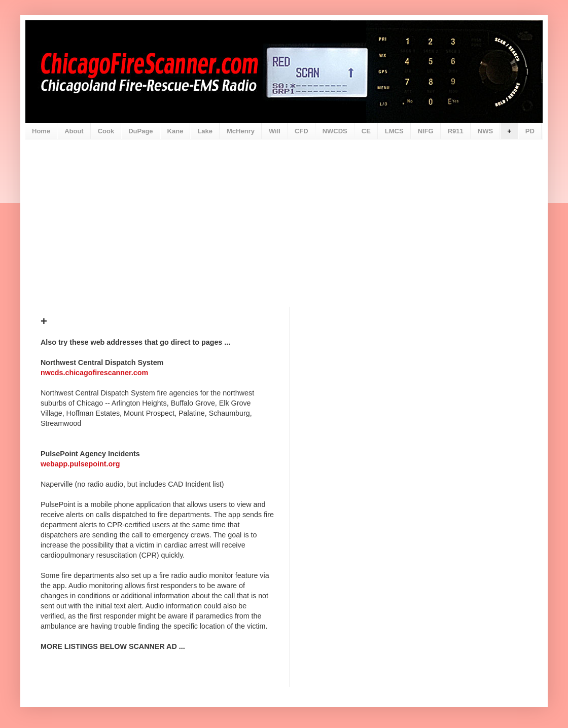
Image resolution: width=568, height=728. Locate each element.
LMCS (394, 131)
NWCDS (335, 131)
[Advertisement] (284, 215)
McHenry (241, 131)
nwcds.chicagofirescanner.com (94, 373)
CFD (301, 131)
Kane (175, 131)
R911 (456, 131)
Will (275, 131)
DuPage (140, 131)
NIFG (426, 131)
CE (366, 131)
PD (530, 131)
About (74, 131)
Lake (205, 131)
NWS (485, 131)
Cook (106, 131)
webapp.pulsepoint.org (80, 464)
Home (41, 131)
